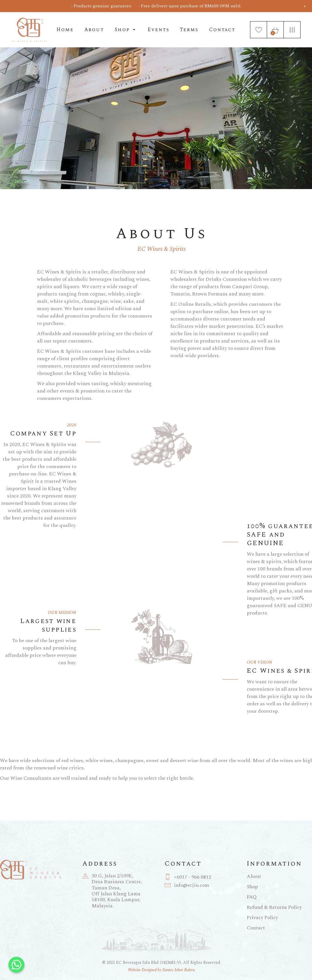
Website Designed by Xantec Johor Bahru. (162, 970)
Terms (189, 30)
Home (65, 30)
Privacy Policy (262, 918)
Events (158, 30)
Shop (126, 30)
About (94, 30)
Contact (222, 30)
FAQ (252, 897)
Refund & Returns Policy (274, 907)
